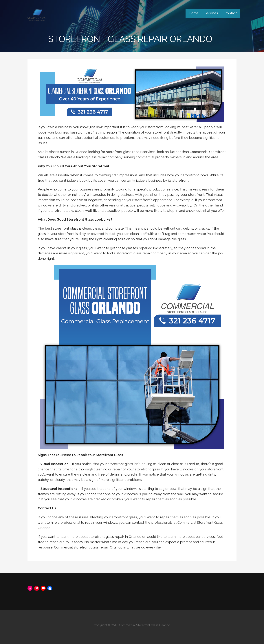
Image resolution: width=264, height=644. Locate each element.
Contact (231, 13)
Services (211, 13)
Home (194, 13)
